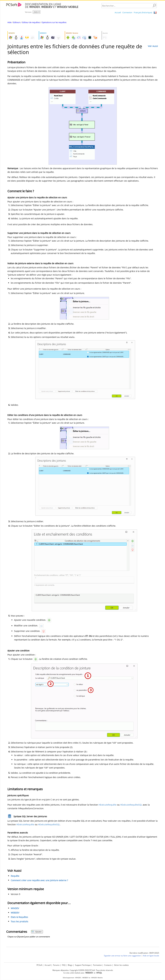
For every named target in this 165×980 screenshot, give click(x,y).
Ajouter (36, 932)
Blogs (70, 965)
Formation (97, 965)
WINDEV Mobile (97, 978)
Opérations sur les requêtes (54, 22)
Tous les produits (19, 921)
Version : (29, 12)
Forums (56, 965)
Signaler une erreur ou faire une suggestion (122, 956)
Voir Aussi (153, 46)
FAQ (64, 965)
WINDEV (15, 908)
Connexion (127, 12)
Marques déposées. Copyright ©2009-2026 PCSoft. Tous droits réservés (83, 970)
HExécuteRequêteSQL (131, 805)
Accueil (118, 12)
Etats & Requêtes (19, 917)
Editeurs (17, 22)
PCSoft (39, 965)
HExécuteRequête (108, 805)
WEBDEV (15, 913)
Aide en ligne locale (151, 956)
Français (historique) (143, 12)
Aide (9, 22)
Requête (15, 876)
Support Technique (83, 965)
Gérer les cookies (121, 965)
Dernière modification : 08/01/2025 (144, 953)
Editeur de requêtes (31, 22)
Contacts (108, 965)
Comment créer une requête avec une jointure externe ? (39, 880)
